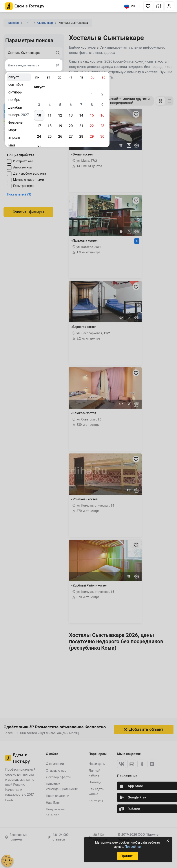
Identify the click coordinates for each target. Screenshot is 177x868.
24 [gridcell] (39, 136)
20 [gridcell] (71, 126)
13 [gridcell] (71, 115)
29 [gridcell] (92, 136)
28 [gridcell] (81, 136)
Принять (127, 856)
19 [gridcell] (60, 126)
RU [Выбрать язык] (130, 6)
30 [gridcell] (102, 136)
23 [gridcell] (102, 126)
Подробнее (133, 847)
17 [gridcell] (39, 126)
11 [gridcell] (49, 115)
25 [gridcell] (49, 136)
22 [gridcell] (92, 126)
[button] (148, 6)
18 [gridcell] (49, 126)
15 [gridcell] (92, 115)
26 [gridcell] (60, 136)
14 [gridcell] (81, 115)
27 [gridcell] (71, 136)
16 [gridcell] (102, 115)
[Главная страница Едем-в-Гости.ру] (25, 6)
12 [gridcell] (60, 115)
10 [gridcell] (39, 115)
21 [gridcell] (81, 126)
